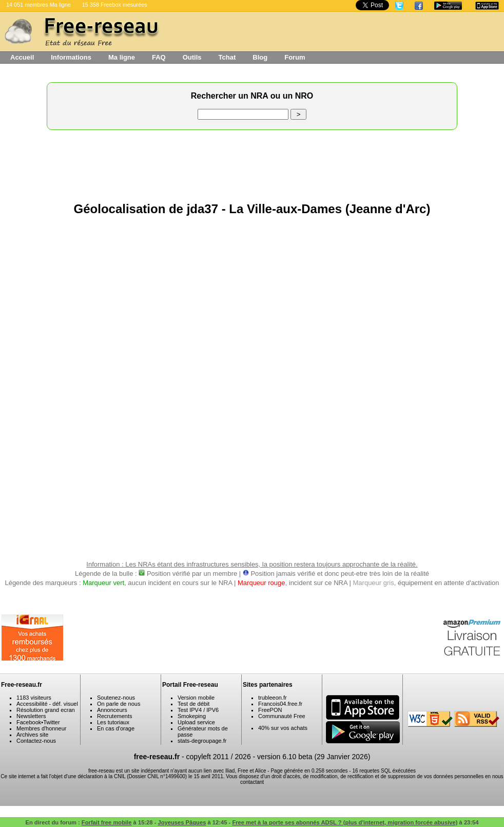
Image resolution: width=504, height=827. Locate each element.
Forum (295, 57)
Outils (192, 57)
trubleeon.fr (273, 698)
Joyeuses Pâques (182, 822)
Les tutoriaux (113, 722)
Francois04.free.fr (280, 704)
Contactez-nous (36, 741)
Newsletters (31, 716)
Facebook (29, 722)
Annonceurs (112, 710)
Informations (71, 57)
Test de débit (193, 704)
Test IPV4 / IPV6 (198, 710)
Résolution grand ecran (46, 710)
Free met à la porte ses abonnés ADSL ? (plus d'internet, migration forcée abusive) (345, 822)
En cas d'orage (116, 728)
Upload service (196, 722)
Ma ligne (122, 57)
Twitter (51, 722)
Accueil (22, 57)
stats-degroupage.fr (202, 741)
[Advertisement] (252, 163)
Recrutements (114, 716)
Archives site (32, 735)
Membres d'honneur (42, 728)
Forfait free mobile (107, 822)
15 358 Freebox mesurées (115, 5)
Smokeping (192, 716)
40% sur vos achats (283, 728)
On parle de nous (119, 704)
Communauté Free (282, 716)
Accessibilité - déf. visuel (47, 704)
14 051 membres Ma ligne (38, 5)
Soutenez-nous (116, 698)
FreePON (270, 710)
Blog (260, 57)
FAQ (159, 57)
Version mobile (196, 698)
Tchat (227, 57)
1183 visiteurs (34, 698)
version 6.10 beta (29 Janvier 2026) (314, 757)
